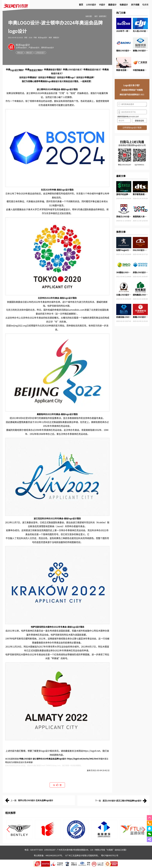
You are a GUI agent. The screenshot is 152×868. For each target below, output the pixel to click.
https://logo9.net (91, 751)
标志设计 (34, 70)
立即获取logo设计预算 (132, 128)
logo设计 (15, 70)
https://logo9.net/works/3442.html (83, 759)
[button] (8, 830)
